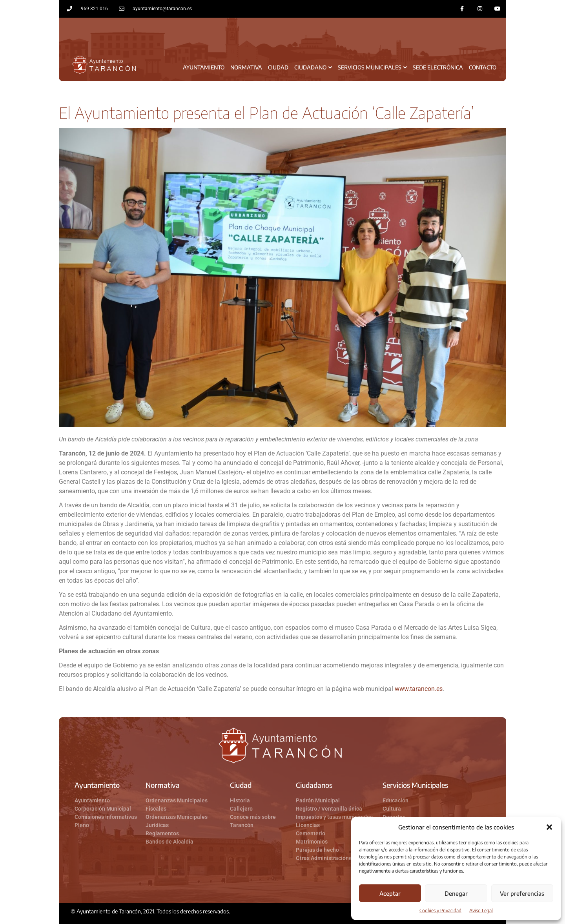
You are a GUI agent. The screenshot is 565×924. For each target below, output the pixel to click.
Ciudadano (313, 67)
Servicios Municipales (372, 67)
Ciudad (278, 67)
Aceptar (390, 893)
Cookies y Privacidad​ (440, 910)
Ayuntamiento (204, 67)
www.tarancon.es (419, 689)
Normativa (246, 67)
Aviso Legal (481, 910)
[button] (549, 827)
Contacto (483, 67)
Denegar (456, 893)
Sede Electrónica (438, 67)
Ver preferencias (522, 893)
